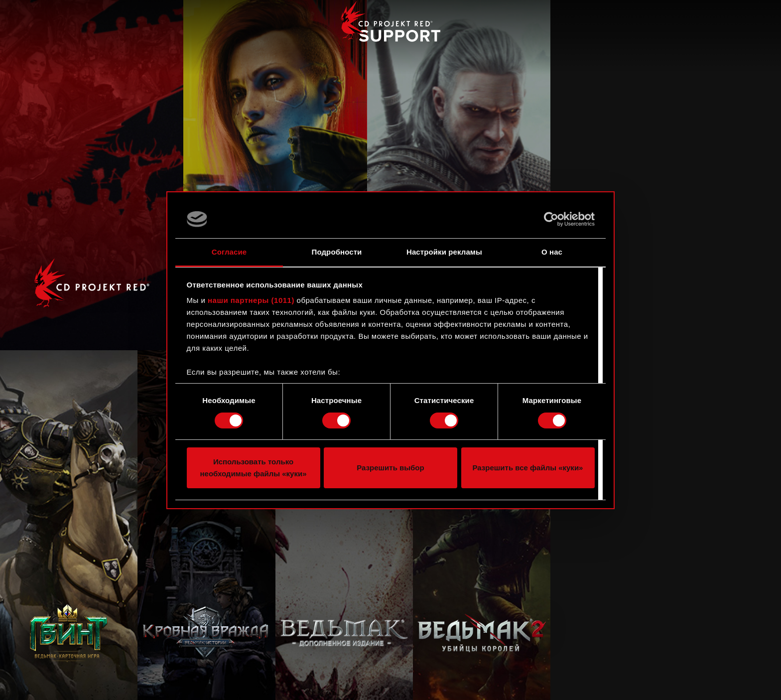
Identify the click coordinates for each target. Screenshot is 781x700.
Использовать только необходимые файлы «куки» (253, 468)
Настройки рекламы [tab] (444, 252)
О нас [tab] (552, 252)
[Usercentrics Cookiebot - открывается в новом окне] (551, 219)
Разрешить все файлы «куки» (528, 468)
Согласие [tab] (229, 252)
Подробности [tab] (337, 252)
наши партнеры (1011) (251, 300)
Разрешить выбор (390, 468)
